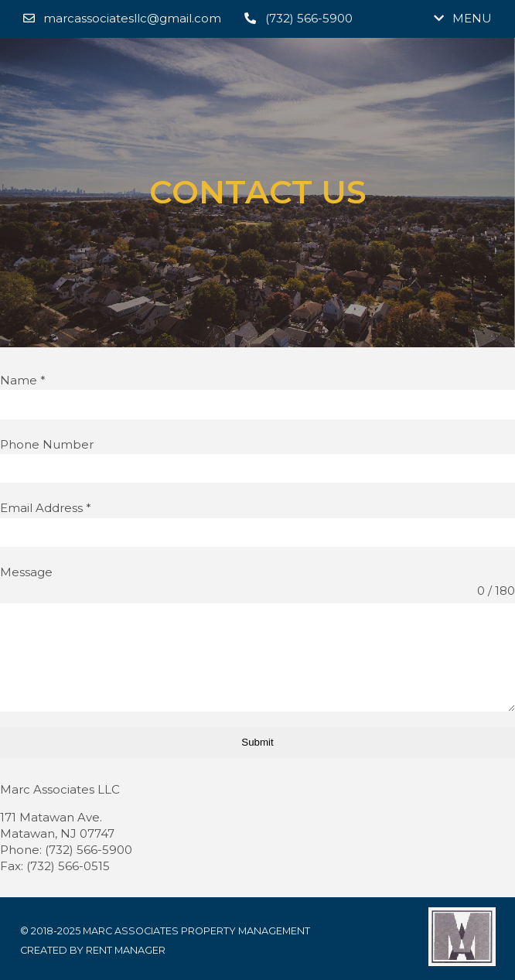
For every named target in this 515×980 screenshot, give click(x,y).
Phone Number (47, 444)
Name (23, 380)
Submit (257, 742)
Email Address (46, 508)
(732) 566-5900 (298, 18)
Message (26, 572)
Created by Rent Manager (93, 950)
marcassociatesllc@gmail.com (122, 18)
